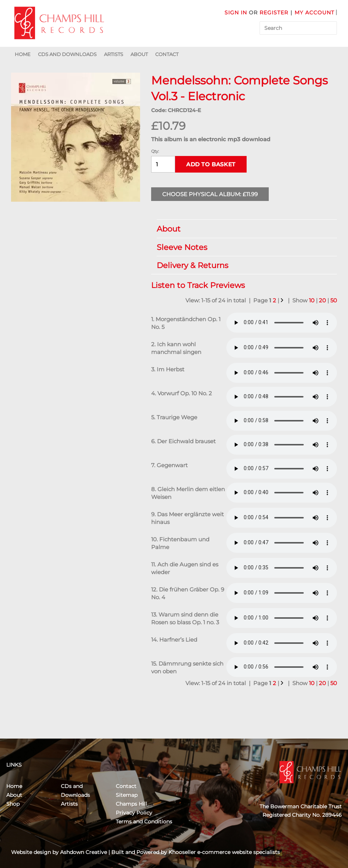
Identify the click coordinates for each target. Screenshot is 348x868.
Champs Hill (131, 804)
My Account (314, 13)
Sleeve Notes (243, 247)
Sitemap (127, 795)
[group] (76, 137)
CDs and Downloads (67, 54)
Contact (167, 54)
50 (334, 300)
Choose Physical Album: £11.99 (210, 194)
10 (312, 300)
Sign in (236, 13)
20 (322, 300)
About (139, 54)
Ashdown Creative (83, 852)
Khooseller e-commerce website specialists (224, 852)
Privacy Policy (134, 813)
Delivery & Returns (243, 265)
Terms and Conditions (144, 822)
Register (274, 13)
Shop (13, 804)
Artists (114, 54)
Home (23, 54)
